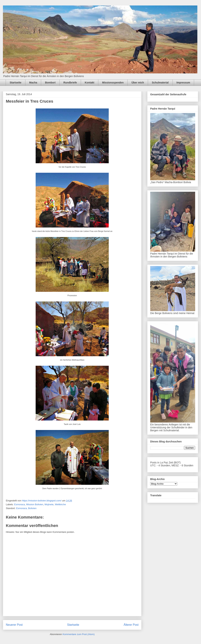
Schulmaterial (160, 83)
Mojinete (49, 504)
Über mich (138, 83)
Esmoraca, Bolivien (26, 508)
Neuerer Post (14, 625)
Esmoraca (20, 504)
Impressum (183, 83)
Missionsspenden (113, 83)
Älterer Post (131, 625)
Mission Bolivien (35, 504)
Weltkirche (60, 504)
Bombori (50, 83)
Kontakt (90, 83)
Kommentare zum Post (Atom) (79, 634)
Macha (33, 83)
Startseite (16, 83)
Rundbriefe (70, 83)
